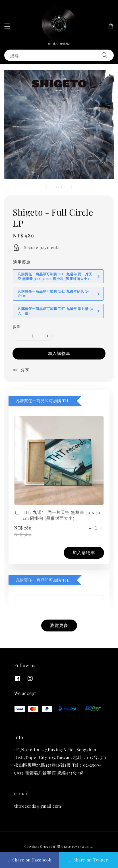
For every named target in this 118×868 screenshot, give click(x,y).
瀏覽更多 (59, 625)
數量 (17, 326)
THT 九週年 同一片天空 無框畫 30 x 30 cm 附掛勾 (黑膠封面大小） (57, 515)
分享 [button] (21, 370)
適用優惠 (22, 262)
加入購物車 (59, 353)
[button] (7, 26)
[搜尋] (105, 55)
